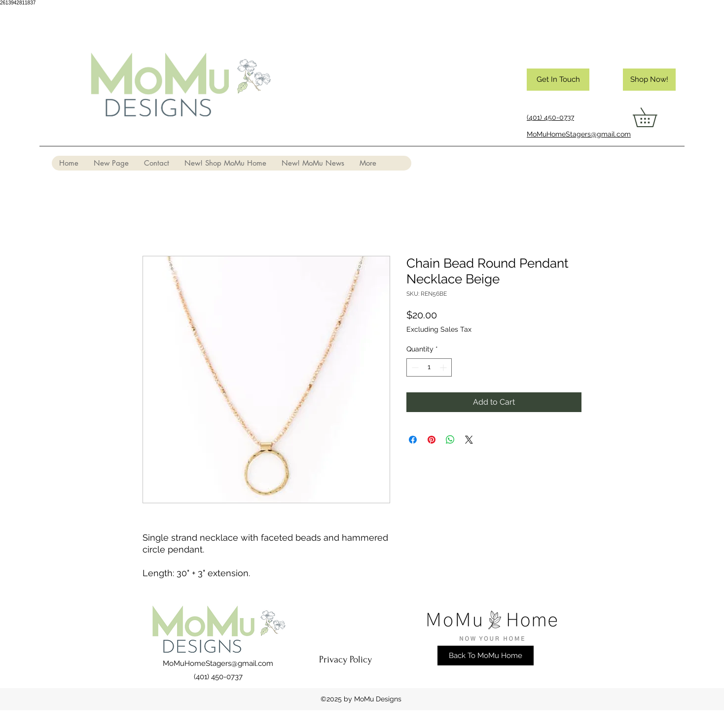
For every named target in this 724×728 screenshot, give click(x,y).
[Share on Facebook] (413, 440)
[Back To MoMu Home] (486, 656)
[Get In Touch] (558, 80)
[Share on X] (469, 440)
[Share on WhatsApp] (450, 440)
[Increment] (444, 367)
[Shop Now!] (649, 80)
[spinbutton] (429, 367)
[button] (654, 117)
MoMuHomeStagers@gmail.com (218, 663)
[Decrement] (414, 367)
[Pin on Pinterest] (432, 440)
